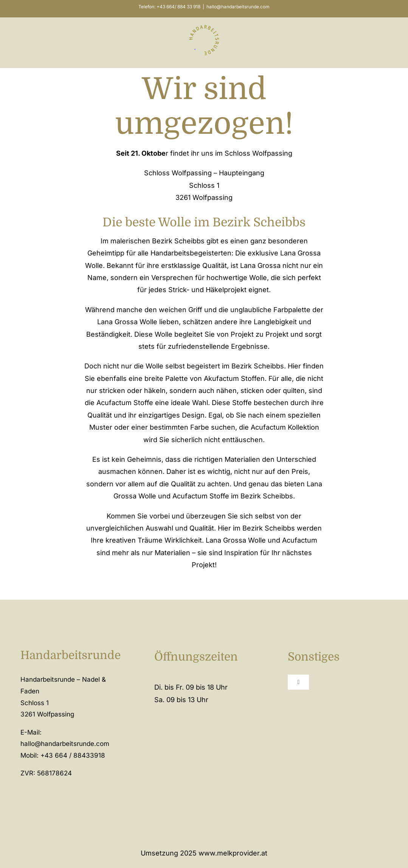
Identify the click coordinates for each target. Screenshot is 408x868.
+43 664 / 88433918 (73, 755)
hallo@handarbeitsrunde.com (238, 7)
